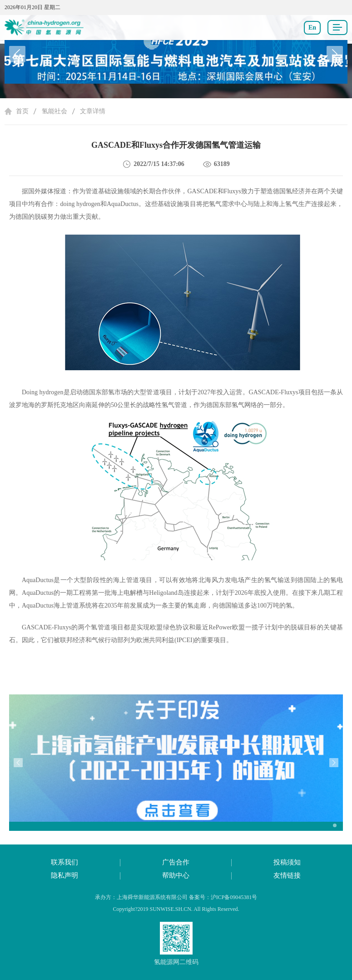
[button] (335, 54)
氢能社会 (55, 111)
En (312, 28)
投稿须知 (287, 862)
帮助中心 (176, 875)
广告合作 (176, 862)
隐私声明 (64, 875)
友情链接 (287, 875)
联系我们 (64, 862)
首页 (22, 111)
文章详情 (93, 111)
